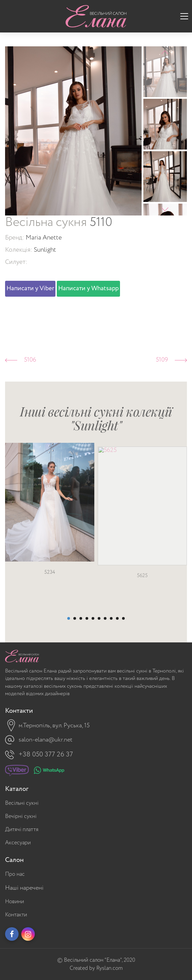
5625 (142, 590)
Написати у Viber (30, 289)
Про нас (15, 874)
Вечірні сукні (21, 816)
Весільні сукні (22, 803)
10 (123, 618)
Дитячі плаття (22, 830)
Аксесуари (18, 843)
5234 (50, 582)
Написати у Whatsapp (88, 289)
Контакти (16, 915)
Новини (15, 902)
